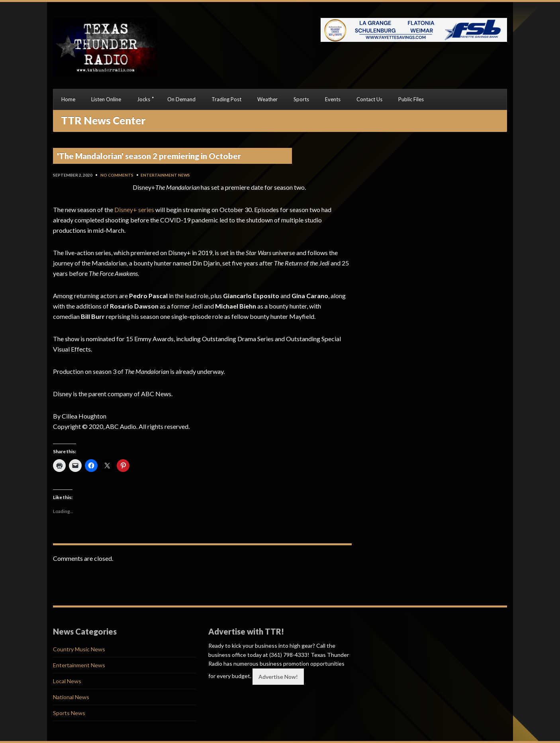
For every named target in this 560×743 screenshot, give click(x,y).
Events (333, 99)
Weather (267, 99)
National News (71, 697)
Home (68, 99)
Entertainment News (165, 175)
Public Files (411, 99)
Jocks (144, 99)
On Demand (181, 99)
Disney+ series (134, 209)
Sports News (69, 713)
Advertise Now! (278, 677)
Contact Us (369, 99)
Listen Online (106, 99)
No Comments (117, 175)
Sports (301, 99)
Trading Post (226, 99)
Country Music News (79, 649)
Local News (67, 681)
